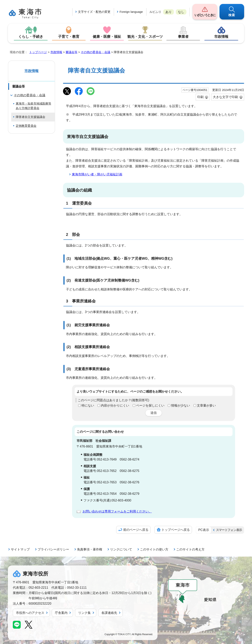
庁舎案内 (61, 613)
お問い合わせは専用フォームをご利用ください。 (117, 511)
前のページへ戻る (136, 530)
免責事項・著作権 (90, 549)
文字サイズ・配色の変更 (94, 12)
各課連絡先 (109, 613)
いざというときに (205, 15)
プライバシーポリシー (53, 549)
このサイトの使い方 (154, 549)
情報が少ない (181, 405)
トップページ (38, 52)
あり (169, 12)
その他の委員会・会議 (95, 52)
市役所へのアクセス (30, 613)
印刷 (200, 97)
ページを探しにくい (150, 405)
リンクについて (121, 549)
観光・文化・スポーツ (145, 37)
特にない (88, 405)
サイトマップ (20, 549)
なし (181, 12)
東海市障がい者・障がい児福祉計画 (97, 174)
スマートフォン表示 (229, 530)
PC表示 (204, 530)
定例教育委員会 (26, 126)
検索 (232, 15)
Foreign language (131, 12)
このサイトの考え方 (190, 549)
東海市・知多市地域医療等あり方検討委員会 (33, 106)
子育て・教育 (69, 37)
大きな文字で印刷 (225, 97)
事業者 (183, 37)
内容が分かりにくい (115, 405)
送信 (154, 413)
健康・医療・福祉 (107, 37)
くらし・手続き (31, 37)
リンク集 (84, 613)
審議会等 (71, 52)
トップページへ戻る (176, 530)
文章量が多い (206, 405)
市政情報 (221, 37)
